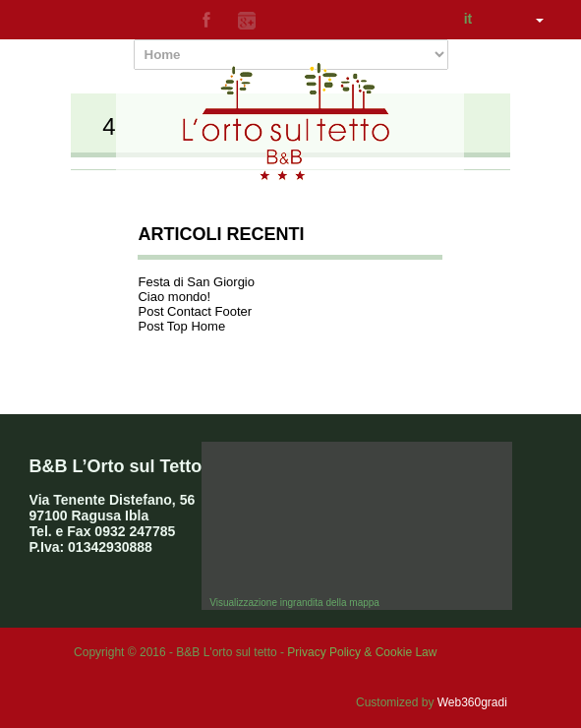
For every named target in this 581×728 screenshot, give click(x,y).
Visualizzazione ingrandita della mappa (294, 603)
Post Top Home (181, 326)
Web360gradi (472, 702)
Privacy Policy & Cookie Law (362, 652)
